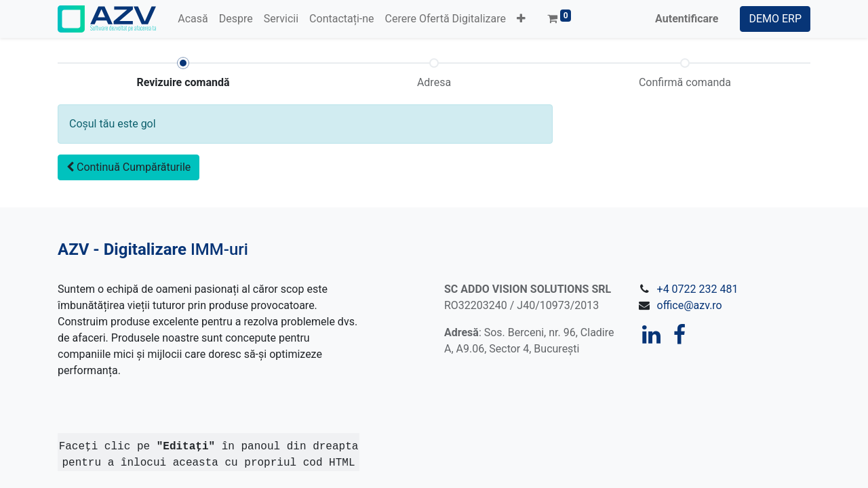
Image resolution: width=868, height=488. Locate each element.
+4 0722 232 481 (698, 289)
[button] (521, 19)
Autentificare (687, 19)
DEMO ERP (775, 19)
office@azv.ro (690, 305)
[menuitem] (193, 19)
